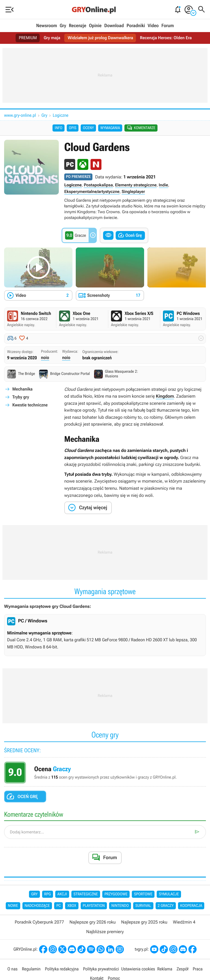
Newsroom (46, 26)
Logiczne (61, 115)
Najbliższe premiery (105, 932)
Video (153, 26)
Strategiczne (86, 895)
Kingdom (165, 397)
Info (59, 128)
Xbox (72, 907)
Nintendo (120, 907)
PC (59, 907)
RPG (48, 895)
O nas (12, 969)
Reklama (165, 969)
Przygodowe (116, 895)
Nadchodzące (37, 907)
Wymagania (110, 128)
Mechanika (22, 390)
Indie (164, 186)
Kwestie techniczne (30, 405)
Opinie (95, 26)
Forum (167, 26)
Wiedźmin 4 (184, 923)
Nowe (13, 907)
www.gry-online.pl (20, 115)
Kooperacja (191, 907)
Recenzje (78, 26)
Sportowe (143, 895)
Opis (73, 128)
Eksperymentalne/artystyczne (92, 192)
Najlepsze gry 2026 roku (93, 923)
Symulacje (169, 895)
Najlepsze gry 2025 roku (144, 923)
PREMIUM (26, 38)
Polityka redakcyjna (62, 969)
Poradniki (136, 26)
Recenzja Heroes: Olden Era (167, 38)
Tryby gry (21, 398)
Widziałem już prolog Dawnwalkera (100, 38)
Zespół (183, 969)
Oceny (88, 128)
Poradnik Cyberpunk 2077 (39, 923)
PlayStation (94, 907)
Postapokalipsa (98, 186)
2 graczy (166, 907)
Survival (143, 907)
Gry (63, 26)
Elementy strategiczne (136, 186)
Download (114, 26)
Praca (198, 969)
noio (45, 358)
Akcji (62, 895)
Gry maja (51, 38)
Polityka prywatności (101, 969)
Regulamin (31, 969)
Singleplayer (133, 192)
